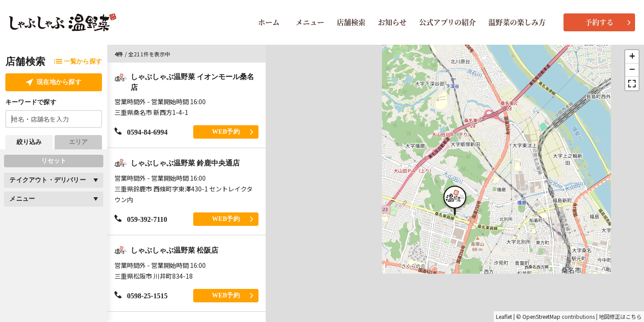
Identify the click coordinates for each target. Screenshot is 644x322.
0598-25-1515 (141, 295)
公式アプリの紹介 (447, 22)
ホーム (269, 22)
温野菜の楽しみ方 (517, 22)
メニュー (310, 22)
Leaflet (504, 317)
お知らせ (392, 22)
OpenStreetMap (541, 317)
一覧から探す (78, 61)
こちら (634, 317)
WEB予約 (233, 132)
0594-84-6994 (141, 132)
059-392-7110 (141, 219)
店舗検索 (351, 22)
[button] (455, 199)
